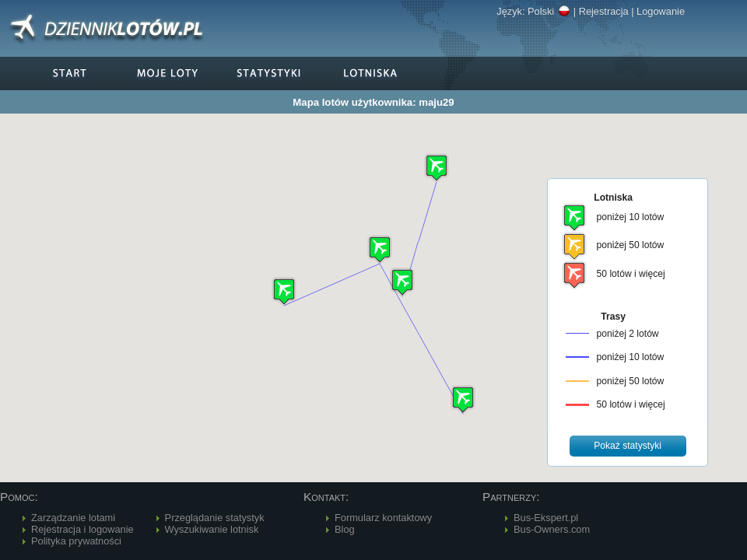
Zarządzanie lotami (73, 518)
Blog (345, 529)
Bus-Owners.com (552, 529)
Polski (549, 11)
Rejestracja (604, 11)
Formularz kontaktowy (383, 518)
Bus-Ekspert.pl (546, 518)
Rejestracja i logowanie (82, 529)
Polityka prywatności (76, 541)
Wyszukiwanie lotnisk (212, 529)
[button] (380, 249)
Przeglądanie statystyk (215, 518)
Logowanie (661, 11)
